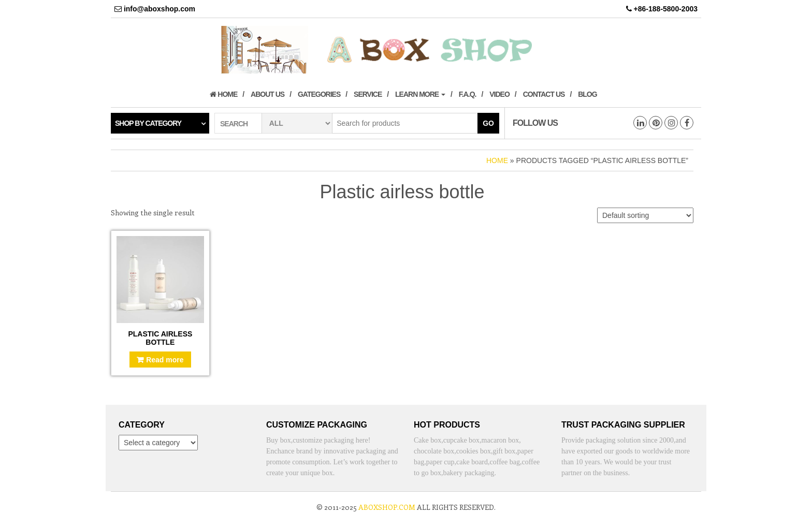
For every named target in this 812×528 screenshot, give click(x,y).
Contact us (544, 94)
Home (223, 94)
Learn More (420, 94)
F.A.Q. (468, 94)
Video (499, 94)
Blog (587, 94)
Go (488, 123)
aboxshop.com (387, 507)
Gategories (319, 94)
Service (368, 94)
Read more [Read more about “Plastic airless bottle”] (165, 360)
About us (267, 94)
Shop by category (148, 123)
